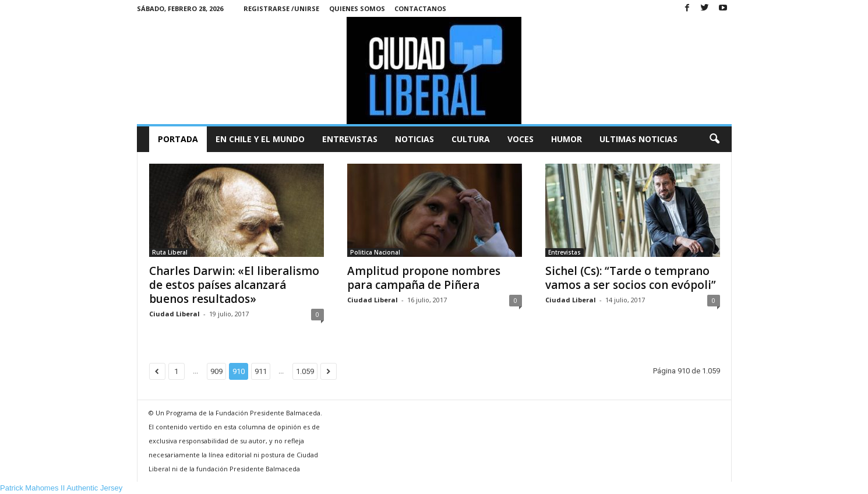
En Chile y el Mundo (260, 139)
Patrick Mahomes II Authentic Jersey (61, 488)
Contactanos (420, 8)
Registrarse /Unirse (281, 8)
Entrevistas (350, 139)
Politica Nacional (375, 252)
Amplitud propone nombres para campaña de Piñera (424, 278)
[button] (714, 139)
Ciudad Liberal (174, 314)
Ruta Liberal (170, 252)
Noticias (414, 139)
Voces (521, 139)
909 (216, 371)
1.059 (305, 371)
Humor (567, 139)
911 (261, 371)
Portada (178, 139)
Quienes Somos (357, 8)
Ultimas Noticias (638, 139)
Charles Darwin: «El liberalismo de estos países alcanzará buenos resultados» (234, 285)
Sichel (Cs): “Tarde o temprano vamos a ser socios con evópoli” (631, 278)
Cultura (471, 139)
